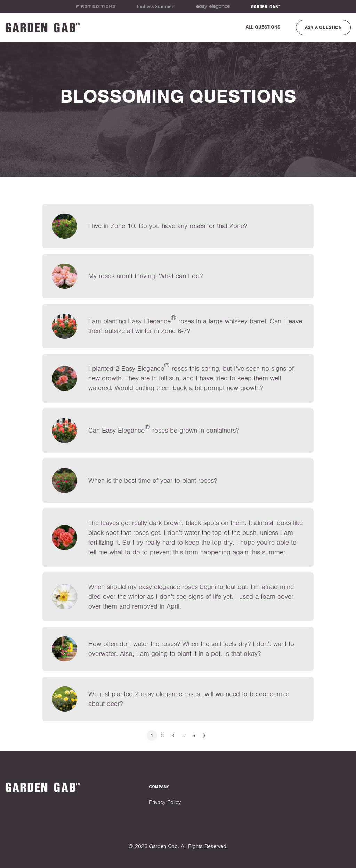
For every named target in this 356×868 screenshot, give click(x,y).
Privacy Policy (165, 802)
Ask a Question (323, 27)
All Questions (263, 27)
